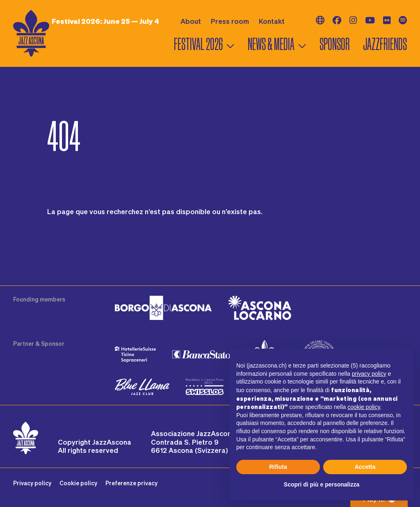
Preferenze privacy (131, 483)
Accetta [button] (365, 467)
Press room (230, 21)
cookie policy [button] (364, 407)
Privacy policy (32, 483)
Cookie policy (78, 483)
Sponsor (335, 44)
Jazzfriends (385, 44)
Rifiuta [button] (278, 467)
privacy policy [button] (369, 374)
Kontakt (272, 21)
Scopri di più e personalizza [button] (322, 484)
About (191, 21)
